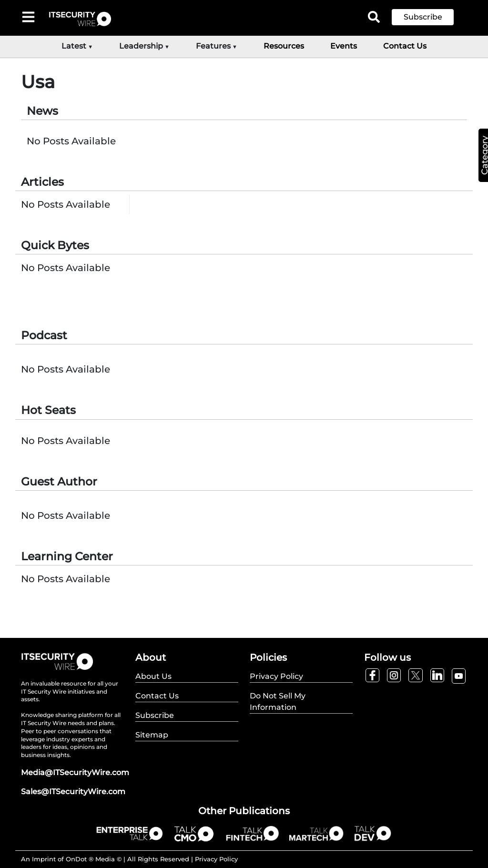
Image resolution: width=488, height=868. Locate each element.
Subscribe (423, 17)
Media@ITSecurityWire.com (75, 772)
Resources (284, 46)
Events (344, 46)
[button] (430, 17)
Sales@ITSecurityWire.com (73, 792)
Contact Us (405, 46)
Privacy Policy (216, 859)
